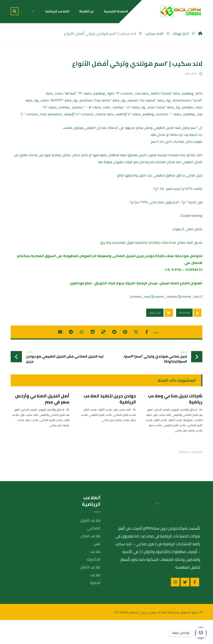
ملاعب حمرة (155, 449)
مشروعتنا (188, 444)
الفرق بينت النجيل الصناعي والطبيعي (175, 436)
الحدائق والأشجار (189, 434)
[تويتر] (185, 606)
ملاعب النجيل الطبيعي (174, 449)
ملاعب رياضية (195, 454)
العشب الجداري (162, 434)
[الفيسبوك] (195, 606)
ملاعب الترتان (160, 444)
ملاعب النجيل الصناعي (125, 439)
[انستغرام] (175, 606)
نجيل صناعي (181, 454)
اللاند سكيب (155, 337)
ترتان (155, 439)
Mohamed (184, 337)
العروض (175, 434)
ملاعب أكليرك (175, 444)
